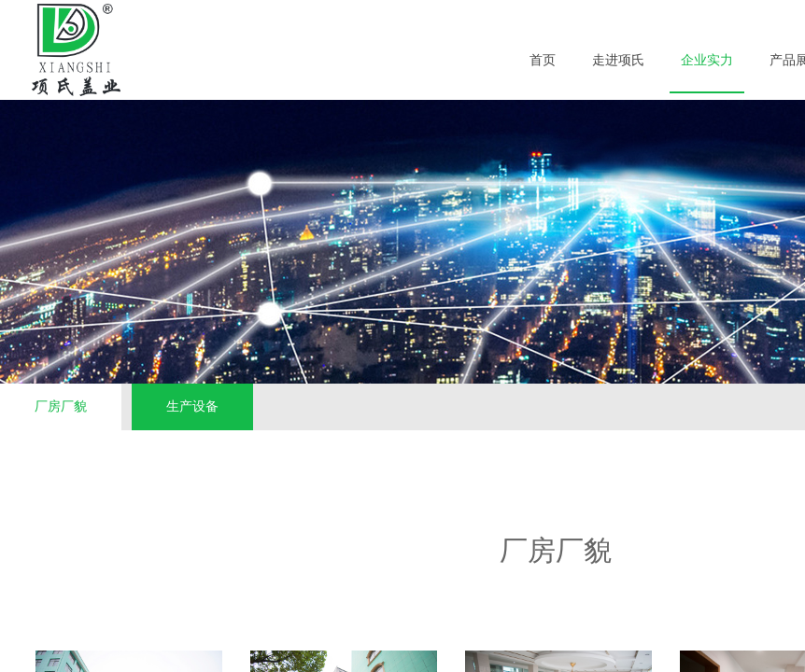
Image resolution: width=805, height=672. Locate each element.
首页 (543, 60)
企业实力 (707, 60)
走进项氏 (618, 60)
